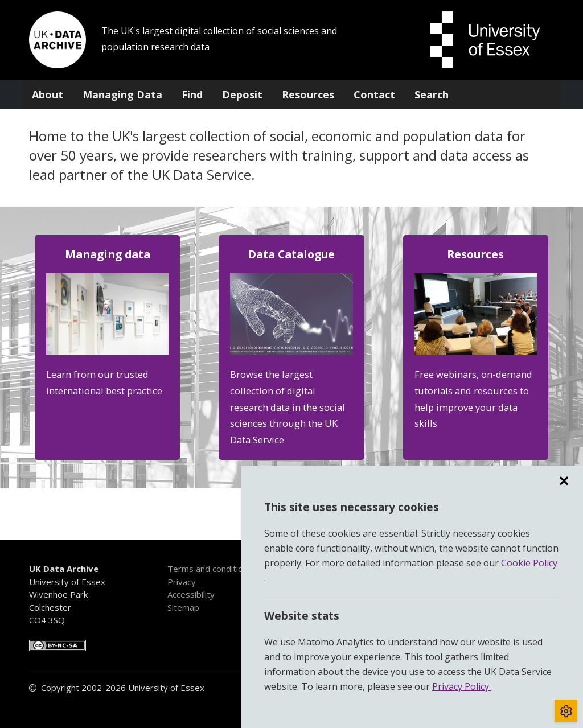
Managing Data (122, 94)
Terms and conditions (210, 569)
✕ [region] (564, 481)
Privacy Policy (462, 686)
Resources (308, 94)
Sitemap (183, 607)
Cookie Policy (529, 563)
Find (192, 94)
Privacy (182, 582)
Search (432, 94)
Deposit (242, 94)
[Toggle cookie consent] (566, 711)
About (48, 94)
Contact (374, 94)
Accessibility (191, 594)
